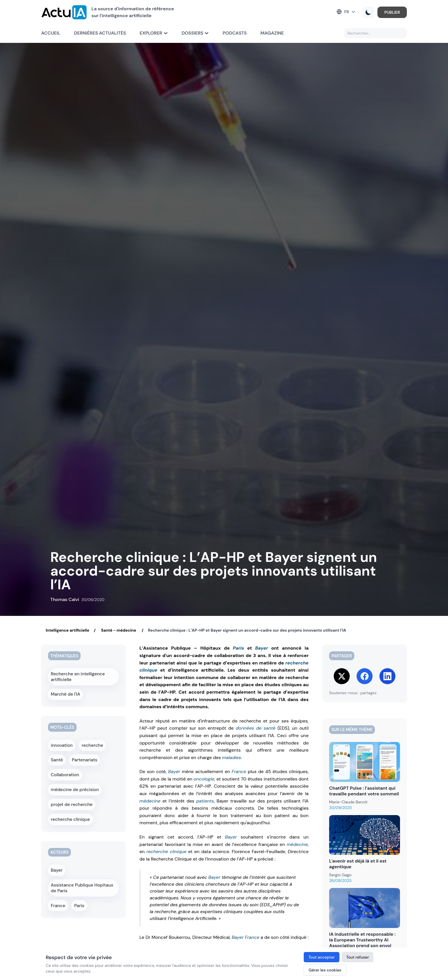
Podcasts (235, 33)
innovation (62, 741)
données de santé (256, 728)
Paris (238, 648)
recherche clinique (167, 852)
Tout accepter (321, 957)
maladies (231, 758)
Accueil (51, 33)
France (239, 772)
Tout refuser (358, 957)
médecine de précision (73, 781)
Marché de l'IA (65, 692)
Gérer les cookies (325, 970)
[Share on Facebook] (365, 676)
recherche (92, 741)
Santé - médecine (118, 630)
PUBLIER (392, 12)
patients (205, 801)
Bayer (262, 648)
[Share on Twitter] (342, 676)
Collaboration (64, 767)
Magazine (272, 33)
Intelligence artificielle (67, 630)
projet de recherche (70, 794)
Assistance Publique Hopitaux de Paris (83, 872)
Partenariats (85, 754)
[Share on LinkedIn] (387, 676)
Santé (57, 754)
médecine (150, 801)
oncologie (204, 779)
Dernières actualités (100, 33)
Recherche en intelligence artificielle (76, 676)
